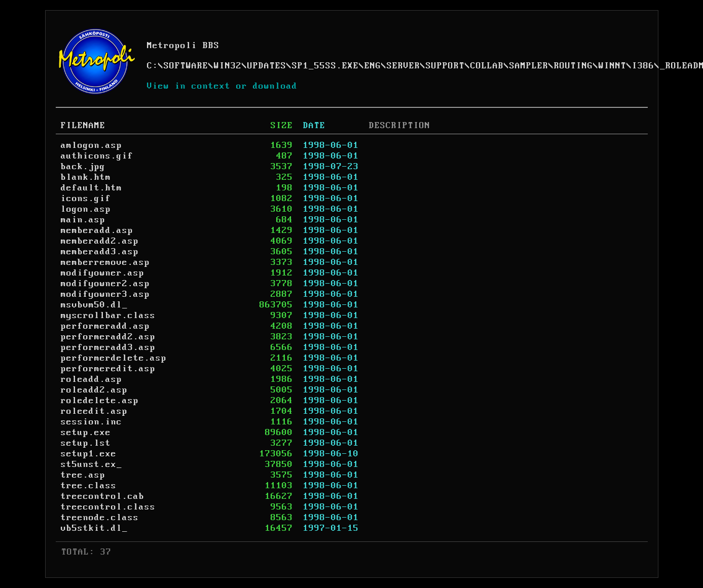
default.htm (91, 188)
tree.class (89, 486)
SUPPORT (445, 66)
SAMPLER (529, 66)
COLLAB (487, 66)
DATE (314, 126)
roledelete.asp (100, 401)
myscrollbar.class (108, 316)
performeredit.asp (108, 369)
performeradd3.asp (108, 347)
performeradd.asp (105, 326)
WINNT (613, 66)
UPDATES (267, 66)
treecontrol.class (108, 507)
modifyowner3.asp (105, 294)
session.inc (91, 422)
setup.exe (86, 433)
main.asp (83, 220)
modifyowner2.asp (105, 284)
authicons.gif (97, 156)
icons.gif (86, 199)
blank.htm (86, 177)
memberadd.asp (97, 230)
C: (153, 66)
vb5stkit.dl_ (94, 528)
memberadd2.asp (100, 241)
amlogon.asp (91, 145)
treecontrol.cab (103, 496)
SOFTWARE (186, 66)
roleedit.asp (94, 411)
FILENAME (83, 126)
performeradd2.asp (108, 337)
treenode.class (100, 518)
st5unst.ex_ (91, 464)
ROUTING (573, 66)
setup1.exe (89, 454)
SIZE (282, 126)
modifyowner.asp (103, 273)
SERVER (403, 66)
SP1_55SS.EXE (325, 66)
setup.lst (86, 443)
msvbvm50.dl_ (94, 305)
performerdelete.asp (114, 358)
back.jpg (83, 167)
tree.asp (83, 475)
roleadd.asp (91, 379)
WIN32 (228, 66)
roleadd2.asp (94, 390)
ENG (373, 66)
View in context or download (222, 86)
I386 (643, 66)
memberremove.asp (105, 262)
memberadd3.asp (100, 252)
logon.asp (86, 209)
